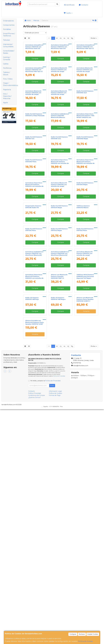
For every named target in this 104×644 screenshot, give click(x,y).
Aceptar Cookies (93, 634)
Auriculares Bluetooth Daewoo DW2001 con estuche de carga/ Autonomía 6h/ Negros (59, 107)
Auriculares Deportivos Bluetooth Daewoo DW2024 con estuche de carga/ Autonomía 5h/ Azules (34, 313)
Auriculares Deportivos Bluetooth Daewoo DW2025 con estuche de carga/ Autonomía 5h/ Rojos (60, 272)
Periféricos (7, 68)
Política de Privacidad (59, 611)
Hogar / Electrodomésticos (10, 84)
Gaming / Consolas (7, 58)
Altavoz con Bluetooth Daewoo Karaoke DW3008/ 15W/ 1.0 (59, 475)
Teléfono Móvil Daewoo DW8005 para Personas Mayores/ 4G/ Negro (85, 475)
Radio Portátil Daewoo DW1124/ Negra (59, 392)
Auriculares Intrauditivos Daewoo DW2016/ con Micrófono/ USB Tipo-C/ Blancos (86, 66)
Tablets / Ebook (7, 73)
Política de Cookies (85, 641)
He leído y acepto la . (45, 615)
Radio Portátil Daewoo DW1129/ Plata (34, 392)
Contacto (83, 5)
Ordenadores (8, 21)
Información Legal (55, 626)
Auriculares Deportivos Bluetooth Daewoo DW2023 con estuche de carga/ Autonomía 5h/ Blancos (86, 272)
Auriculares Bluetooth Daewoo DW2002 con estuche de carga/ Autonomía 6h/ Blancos (85, 107)
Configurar (73, 634)
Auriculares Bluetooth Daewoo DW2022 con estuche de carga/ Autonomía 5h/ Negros (85, 435)
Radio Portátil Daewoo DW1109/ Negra (85, 310)
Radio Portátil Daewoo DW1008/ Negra (85, 228)
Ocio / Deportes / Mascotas (7, 96)
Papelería (7, 90)
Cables (6, 64)
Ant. (49, 38)
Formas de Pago (55, 630)
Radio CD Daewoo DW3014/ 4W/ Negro (58, 515)
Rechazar (82, 634)
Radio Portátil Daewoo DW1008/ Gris (59, 228)
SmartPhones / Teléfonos (9, 35)
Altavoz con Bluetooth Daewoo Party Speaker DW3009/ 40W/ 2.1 (85, 516)
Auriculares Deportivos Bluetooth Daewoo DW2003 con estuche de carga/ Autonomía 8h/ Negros (34, 477)
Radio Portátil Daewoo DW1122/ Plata (85, 392)
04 (64, 38)
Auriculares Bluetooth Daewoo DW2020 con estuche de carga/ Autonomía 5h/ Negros (34, 148)
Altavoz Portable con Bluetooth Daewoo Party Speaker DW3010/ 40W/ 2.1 (35, 558)
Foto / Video (8, 79)
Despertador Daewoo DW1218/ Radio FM (33, 351)
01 (53, 38)
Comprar (35, 77)
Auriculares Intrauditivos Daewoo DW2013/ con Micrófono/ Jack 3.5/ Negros (34, 66)
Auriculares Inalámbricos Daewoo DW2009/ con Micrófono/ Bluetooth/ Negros (60, 435)
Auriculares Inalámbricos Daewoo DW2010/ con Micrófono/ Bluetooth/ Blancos (34, 435)
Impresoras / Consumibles (8, 45)
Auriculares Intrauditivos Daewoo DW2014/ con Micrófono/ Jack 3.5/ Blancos (60, 66)
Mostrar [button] (94, 38)
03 (61, 38)
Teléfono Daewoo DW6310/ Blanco (83, 351)
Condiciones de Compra (36, 630)
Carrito (68, 13)
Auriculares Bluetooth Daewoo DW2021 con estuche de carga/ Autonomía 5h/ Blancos (59, 148)
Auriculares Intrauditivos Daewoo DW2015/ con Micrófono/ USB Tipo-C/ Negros (34, 107)
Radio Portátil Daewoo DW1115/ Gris (34, 228)
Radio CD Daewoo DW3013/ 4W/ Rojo (32, 515)
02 (57, 38)
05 (68, 38)
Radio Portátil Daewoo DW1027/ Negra (59, 351)
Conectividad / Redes (9, 52)
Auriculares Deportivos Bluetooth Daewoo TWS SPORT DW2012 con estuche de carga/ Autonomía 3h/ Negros (85, 189)
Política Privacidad (35, 628)
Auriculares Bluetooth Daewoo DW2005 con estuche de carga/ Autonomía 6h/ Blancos (59, 312)
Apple (5, 103)
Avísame (86, 528)
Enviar (52, 620)
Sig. (72, 38)
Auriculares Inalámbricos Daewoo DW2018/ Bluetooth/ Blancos (60, 188)
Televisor (7, 40)
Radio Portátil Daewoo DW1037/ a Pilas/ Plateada (35, 187)
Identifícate (69, 5)
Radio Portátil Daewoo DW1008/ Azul (85, 146)
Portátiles (7, 29)
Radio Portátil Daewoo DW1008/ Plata (34, 269)
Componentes (9, 25)
